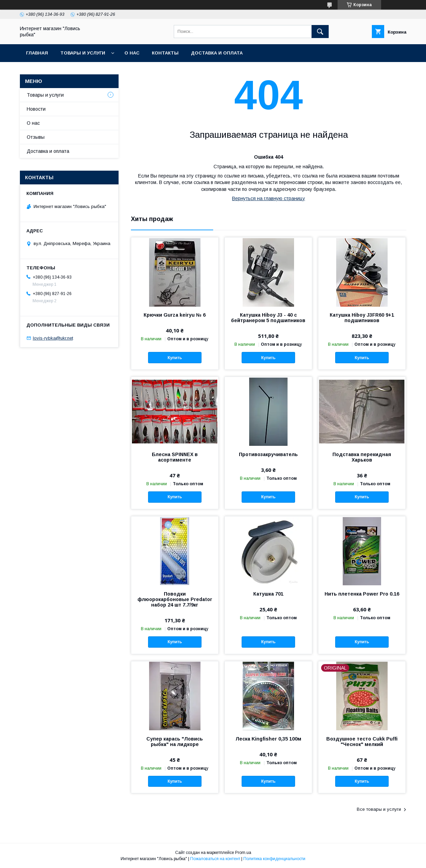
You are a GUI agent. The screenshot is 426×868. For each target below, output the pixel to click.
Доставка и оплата (217, 53)
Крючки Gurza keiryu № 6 (175, 315)
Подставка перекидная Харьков (362, 457)
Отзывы (36, 137)
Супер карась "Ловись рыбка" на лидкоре (175, 742)
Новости (36, 109)
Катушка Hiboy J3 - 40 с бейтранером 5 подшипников (268, 318)
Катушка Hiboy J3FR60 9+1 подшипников (362, 318)
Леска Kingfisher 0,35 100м (268, 739)
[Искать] (320, 32)
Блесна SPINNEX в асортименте (175, 457)
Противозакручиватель (268, 454)
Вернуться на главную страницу (269, 198)
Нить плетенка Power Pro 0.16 (362, 594)
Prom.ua (243, 853)
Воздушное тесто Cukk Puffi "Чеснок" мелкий (362, 742)
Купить (175, 358)
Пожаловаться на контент (215, 859)
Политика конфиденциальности (274, 859)
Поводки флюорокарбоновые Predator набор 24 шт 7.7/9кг (175, 599)
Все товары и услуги (379, 809)
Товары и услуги (83, 53)
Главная (37, 53)
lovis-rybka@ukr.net (53, 338)
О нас (132, 53)
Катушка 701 (268, 594)
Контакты (165, 53)
